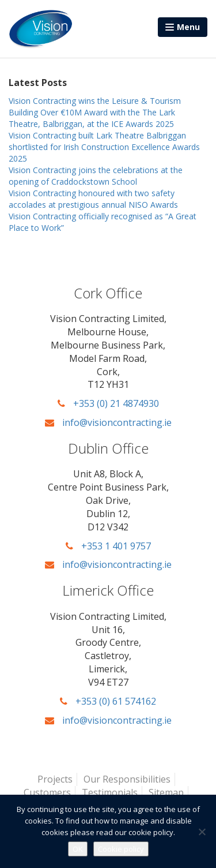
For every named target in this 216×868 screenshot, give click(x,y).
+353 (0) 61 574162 (108, 701)
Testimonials (110, 792)
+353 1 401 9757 (108, 546)
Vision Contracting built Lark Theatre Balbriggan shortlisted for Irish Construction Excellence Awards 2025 (104, 147)
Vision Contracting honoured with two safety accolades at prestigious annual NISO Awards (93, 199)
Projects (55, 779)
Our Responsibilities (127, 779)
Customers (47, 792)
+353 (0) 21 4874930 (108, 403)
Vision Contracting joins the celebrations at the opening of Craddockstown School (96, 176)
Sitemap (166, 792)
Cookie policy (121, 849)
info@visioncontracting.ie (108, 422)
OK (78, 849)
